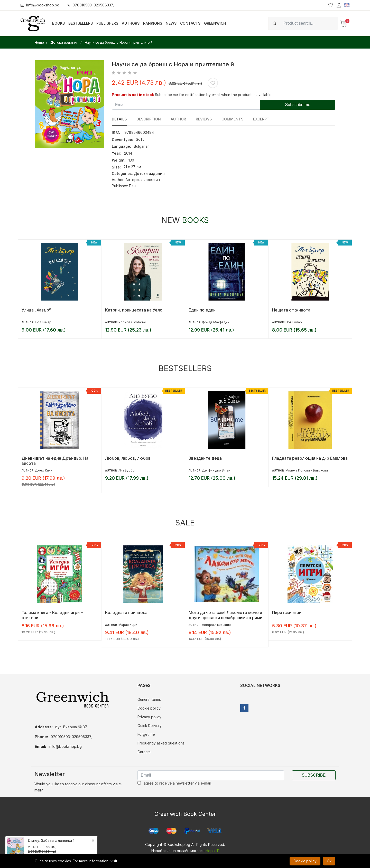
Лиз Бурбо (127, 470)
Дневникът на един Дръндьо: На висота (55, 461)
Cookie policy (149, 708)
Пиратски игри (287, 612)
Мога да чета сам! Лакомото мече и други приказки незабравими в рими (225, 615)
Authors (131, 23)
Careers (144, 752)
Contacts (190, 23)
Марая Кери (128, 625)
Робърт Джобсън (132, 322)
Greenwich (215, 23)
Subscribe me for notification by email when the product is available (213, 95)
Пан (132, 186)
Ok (329, 861)
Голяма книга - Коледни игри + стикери (53, 615)
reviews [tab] (204, 119)
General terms (149, 699)
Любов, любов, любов (128, 458)
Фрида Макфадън (216, 322)
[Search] (309, 23)
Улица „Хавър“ (36, 310)
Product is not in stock (133, 95)
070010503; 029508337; (91, 5)
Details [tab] (119, 119)
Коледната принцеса (126, 612)
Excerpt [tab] (261, 119)
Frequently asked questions (161, 743)
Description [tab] (149, 119)
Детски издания (149, 173)
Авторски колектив (143, 180)
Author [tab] (178, 119)
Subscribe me (298, 105)
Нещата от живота (291, 310)
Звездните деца (205, 458)
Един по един (202, 310)
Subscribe (314, 775)
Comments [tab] (232, 119)
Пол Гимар (43, 322)
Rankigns (153, 23)
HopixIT (212, 851)
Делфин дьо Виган (216, 470)
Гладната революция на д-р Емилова (310, 458)
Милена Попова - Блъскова (307, 470)
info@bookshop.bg (40, 5)
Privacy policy (149, 717)
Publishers (107, 23)
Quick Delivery (150, 726)
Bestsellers (81, 23)
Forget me (146, 734)
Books (58, 23)
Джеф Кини (44, 470)
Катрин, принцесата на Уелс (134, 310)
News (171, 23)
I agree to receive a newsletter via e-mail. (174, 783)
